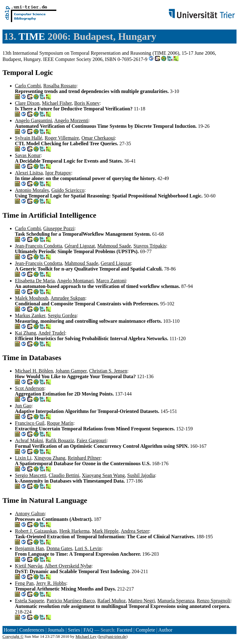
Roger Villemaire (62, 138)
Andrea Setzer (135, 531)
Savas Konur (28, 155)
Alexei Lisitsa (29, 173)
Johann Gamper (71, 371)
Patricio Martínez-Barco (71, 601)
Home (10, 630)
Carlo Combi (28, 86)
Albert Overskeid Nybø (68, 566)
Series (74, 630)
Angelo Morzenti (71, 120)
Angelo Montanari (75, 281)
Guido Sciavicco (68, 190)
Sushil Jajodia (141, 475)
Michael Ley (86, 636)
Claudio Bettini (64, 475)
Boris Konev (87, 103)
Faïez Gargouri (91, 440)
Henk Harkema (75, 531)
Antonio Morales (32, 190)
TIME (32, 36)
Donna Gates (59, 548)
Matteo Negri (142, 601)
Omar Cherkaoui (98, 138)
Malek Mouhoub (32, 298)
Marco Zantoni (111, 281)
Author (165, 630)
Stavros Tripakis (150, 246)
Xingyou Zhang (50, 458)
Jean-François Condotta (39, 246)
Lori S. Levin (88, 548)
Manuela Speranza (176, 601)
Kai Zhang (26, 333)
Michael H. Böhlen (34, 371)
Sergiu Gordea (62, 315)
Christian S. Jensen (108, 371)
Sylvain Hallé (29, 138)
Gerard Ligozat (116, 263)
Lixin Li (23, 458)
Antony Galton (30, 514)
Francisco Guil (30, 423)
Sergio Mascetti (31, 475)
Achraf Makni (29, 440)
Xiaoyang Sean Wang (103, 475)
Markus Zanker (30, 315)
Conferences (32, 630)
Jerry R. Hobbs (51, 583)
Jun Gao (23, 406)
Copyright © (13, 636)
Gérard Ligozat (80, 246)
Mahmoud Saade (114, 246)
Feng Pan (24, 583)
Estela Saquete (30, 601)
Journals (56, 630)
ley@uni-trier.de (112, 636)
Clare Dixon (27, 103)
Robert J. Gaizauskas (36, 531)
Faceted (124, 630)
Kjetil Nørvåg (29, 566)
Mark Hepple (105, 531)
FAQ (88, 630)
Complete (145, 630)
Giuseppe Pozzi (59, 228)
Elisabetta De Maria (35, 281)
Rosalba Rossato (60, 86)
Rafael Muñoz (112, 601)
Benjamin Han (29, 548)
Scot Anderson (30, 388)
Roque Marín (60, 423)
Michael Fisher (57, 103)
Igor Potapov (58, 173)
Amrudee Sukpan (68, 298)
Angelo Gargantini (33, 120)
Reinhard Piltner (84, 458)
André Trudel (52, 333)
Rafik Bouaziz (60, 440)
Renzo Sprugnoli (213, 601)
